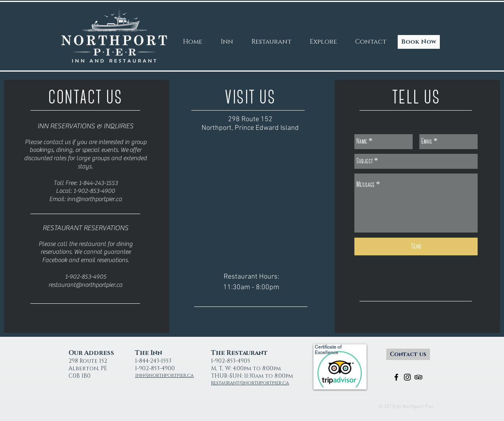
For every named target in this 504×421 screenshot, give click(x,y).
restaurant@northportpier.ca (85, 285)
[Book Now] (419, 42)
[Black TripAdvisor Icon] (418, 377)
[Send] (416, 247)
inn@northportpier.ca (94, 199)
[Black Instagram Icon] (407, 377)
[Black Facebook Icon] (396, 377)
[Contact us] (408, 354)
